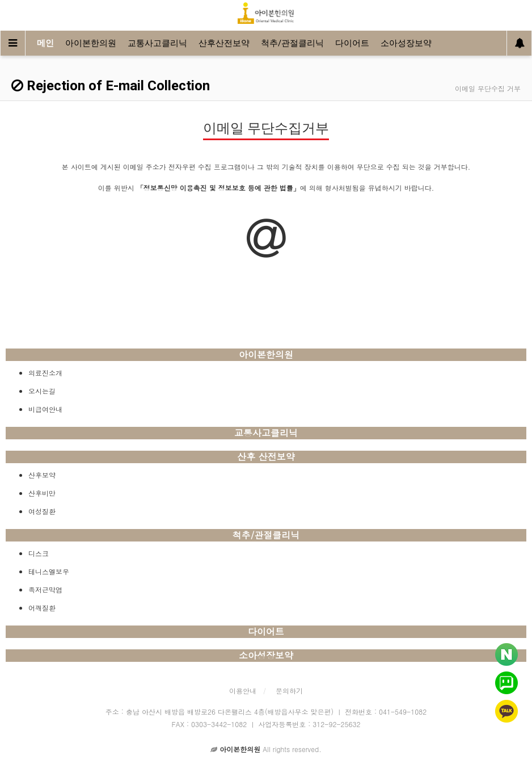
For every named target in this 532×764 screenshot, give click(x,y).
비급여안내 (45, 409)
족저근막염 (45, 589)
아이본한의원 (91, 43)
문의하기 (289, 690)
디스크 (39, 553)
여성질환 (42, 511)
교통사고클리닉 (157, 43)
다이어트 (352, 43)
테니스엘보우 (49, 571)
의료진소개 (45, 373)
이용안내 (243, 690)
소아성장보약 (406, 43)
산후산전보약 (224, 43)
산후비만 (42, 493)
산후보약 (42, 475)
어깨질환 (42, 608)
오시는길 (42, 391)
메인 (45, 43)
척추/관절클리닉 (292, 43)
